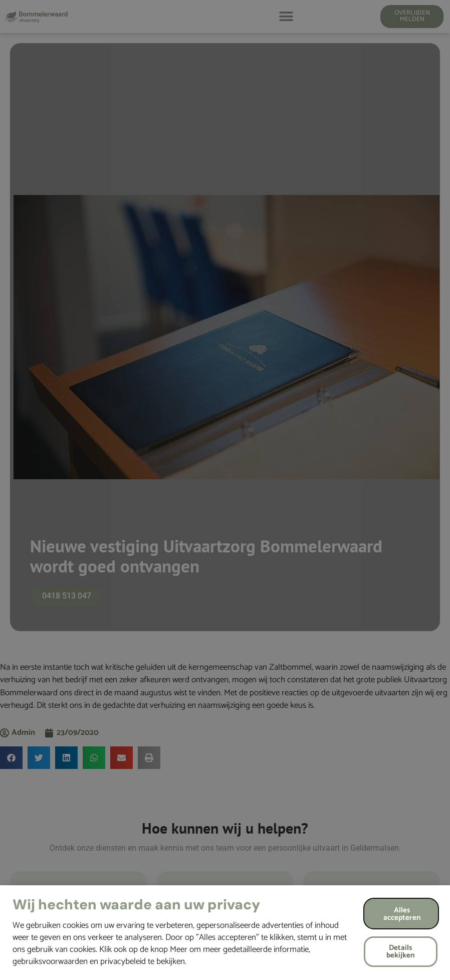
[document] (225, 490)
